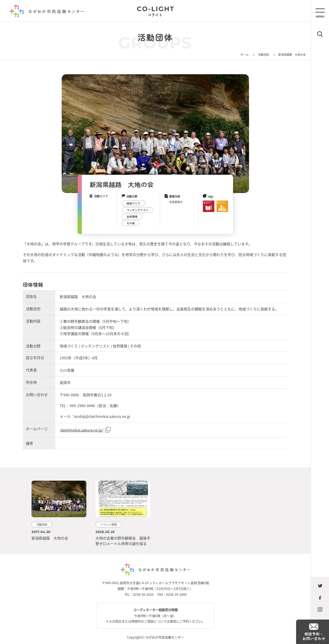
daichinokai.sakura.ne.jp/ (82, 430)
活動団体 (263, 54)
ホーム (244, 54)
